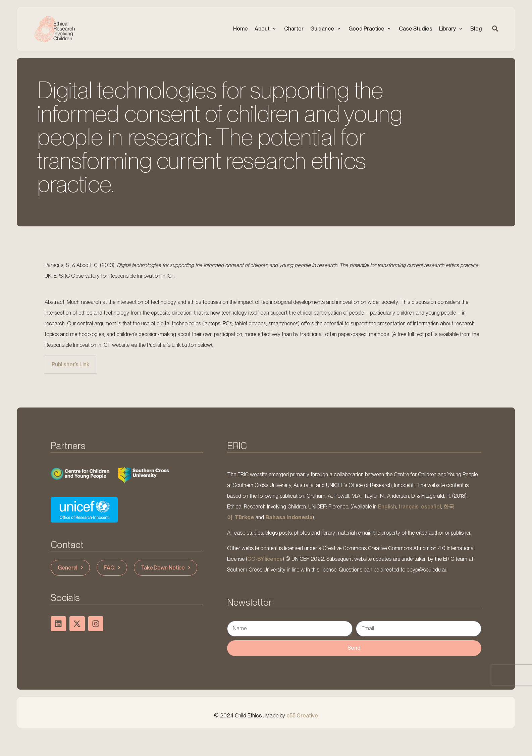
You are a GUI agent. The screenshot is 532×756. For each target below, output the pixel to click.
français (409, 507)
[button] (266, 29)
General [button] (71, 568)
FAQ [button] (113, 568)
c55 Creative (302, 716)
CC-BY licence (265, 559)
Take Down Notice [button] (166, 568)
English (387, 507)
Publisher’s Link (70, 364)
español (431, 507)
